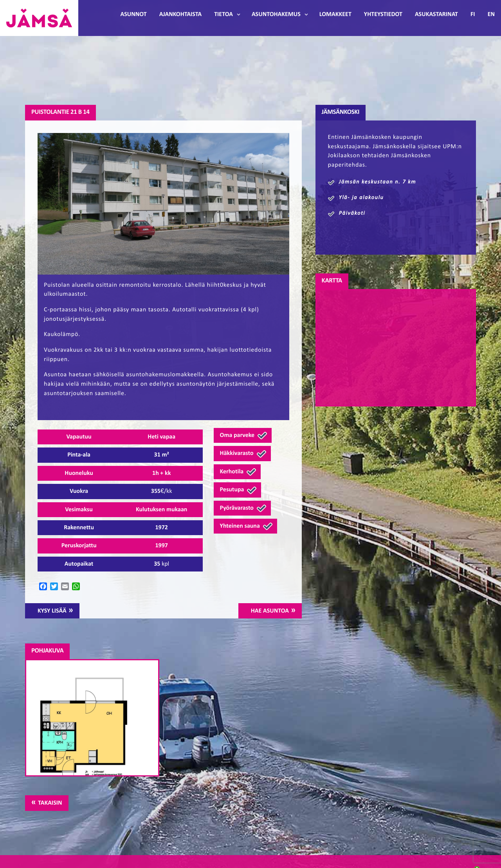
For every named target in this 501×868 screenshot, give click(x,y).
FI (473, 14)
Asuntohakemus (276, 14)
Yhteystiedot (383, 14)
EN (491, 14)
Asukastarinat (436, 14)
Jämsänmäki (39, 18)
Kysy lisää (52, 611)
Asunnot (134, 14)
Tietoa (223, 14)
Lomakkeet (335, 14)
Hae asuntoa (270, 611)
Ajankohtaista (180, 14)
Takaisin (50, 803)
